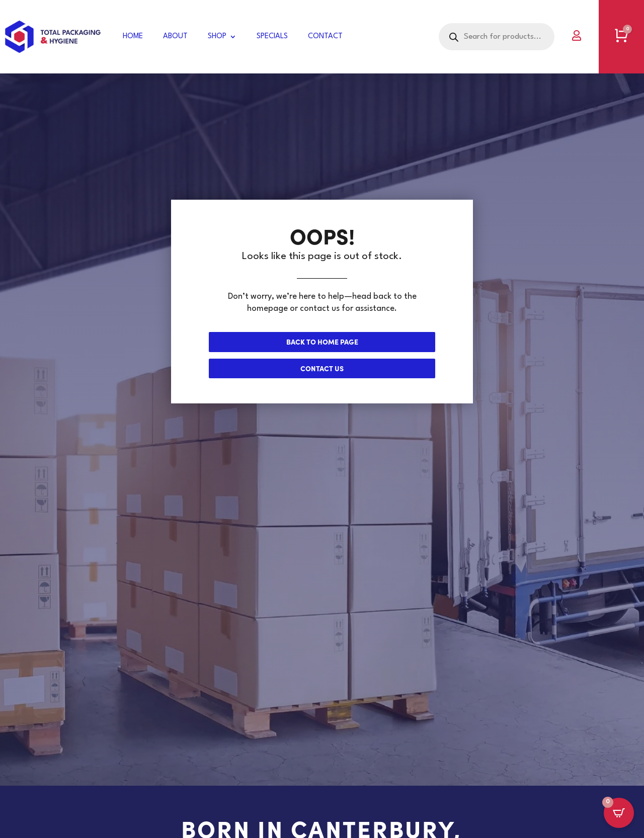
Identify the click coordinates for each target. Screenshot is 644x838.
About (175, 36)
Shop (217, 36)
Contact (325, 36)
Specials (272, 36)
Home (133, 36)
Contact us (322, 368)
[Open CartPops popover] (619, 813)
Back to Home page (322, 342)
